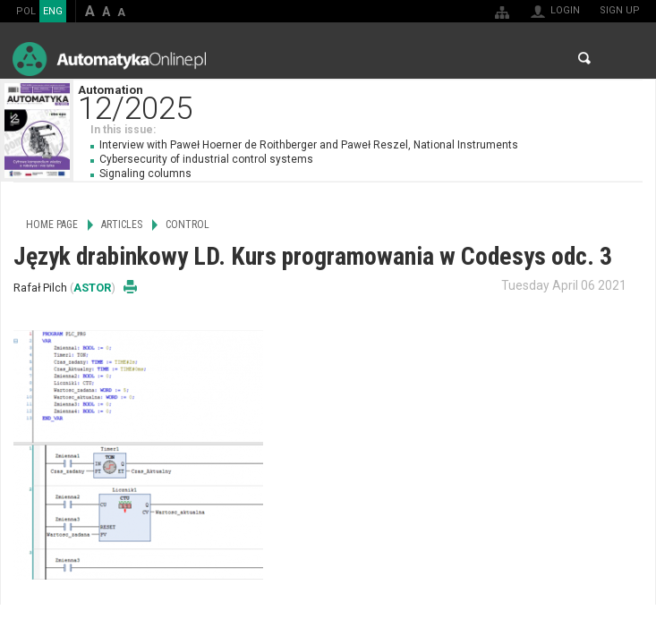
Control (187, 225)
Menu (625, 59)
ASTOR (92, 288)
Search (584, 58)
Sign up (620, 10)
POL (26, 11)
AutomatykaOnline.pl (109, 59)
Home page (52, 225)
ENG (53, 11)
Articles (122, 225)
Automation (366, 101)
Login (565, 10)
